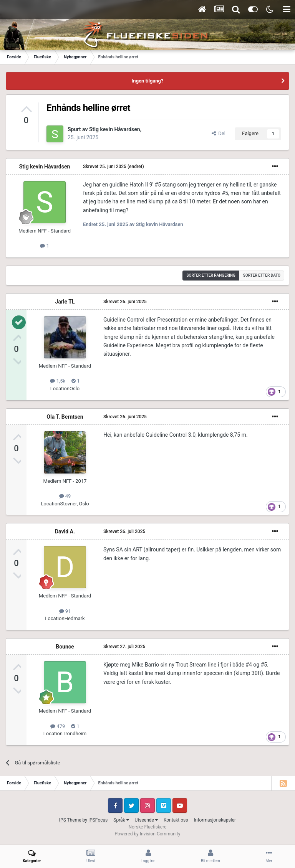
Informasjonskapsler (215, 820)
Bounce (65, 647)
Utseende (146, 820)
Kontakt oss (176, 820)
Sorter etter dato (262, 275)
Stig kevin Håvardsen (115, 129)
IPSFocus (98, 820)
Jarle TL (65, 302)
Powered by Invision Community (148, 834)
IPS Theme (70, 820)
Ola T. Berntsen (65, 417)
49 (65, 496)
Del (219, 133)
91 (65, 611)
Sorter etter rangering (211, 275)
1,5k (58, 381)
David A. (65, 531)
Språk (121, 820)
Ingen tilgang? (148, 81)
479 (58, 726)
